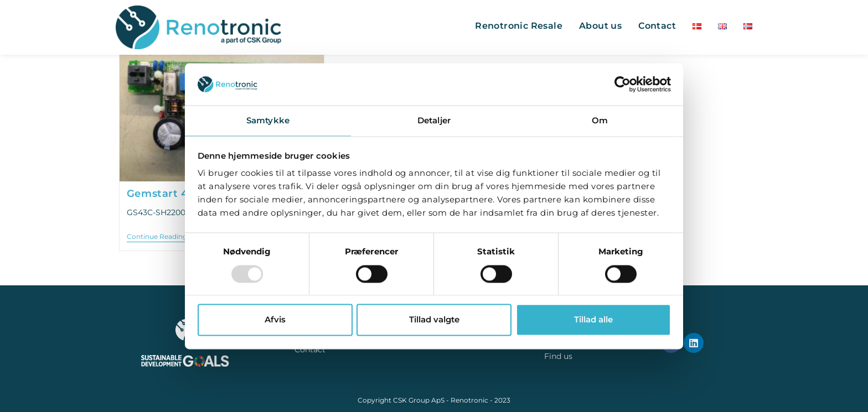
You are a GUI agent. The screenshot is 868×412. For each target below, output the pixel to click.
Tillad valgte (434, 320)
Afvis (275, 320)
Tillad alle (593, 320)
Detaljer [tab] (434, 121)
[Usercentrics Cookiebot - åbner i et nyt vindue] (622, 84)
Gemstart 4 (157, 194)
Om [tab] (600, 121)
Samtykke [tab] (268, 121)
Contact (310, 350)
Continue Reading (161, 237)
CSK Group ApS (419, 400)
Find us (558, 356)
